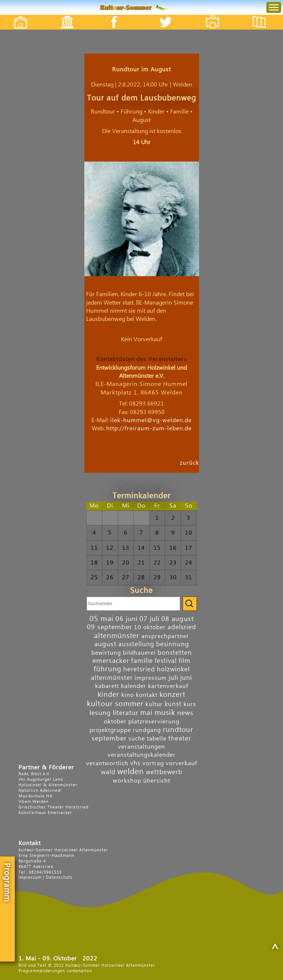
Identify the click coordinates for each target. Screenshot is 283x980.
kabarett (107, 686)
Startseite (17, 16)
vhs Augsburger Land (41, 779)
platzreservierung (154, 722)
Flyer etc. (263, 16)
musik (165, 713)
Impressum (30, 877)
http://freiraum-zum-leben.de (149, 428)
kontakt (147, 695)
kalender (134, 686)
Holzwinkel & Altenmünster (48, 785)
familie (142, 661)
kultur (154, 704)
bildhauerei (139, 653)
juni (186, 678)
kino (128, 695)
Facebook (110, 16)
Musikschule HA (36, 796)
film (185, 661)
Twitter (170, 16)
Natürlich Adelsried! (40, 791)
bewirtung (106, 653)
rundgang (147, 730)
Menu (268, 0)
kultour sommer (115, 704)
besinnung (173, 644)
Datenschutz (59, 877)
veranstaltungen (141, 747)
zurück (189, 462)
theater (180, 738)
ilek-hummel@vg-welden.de (151, 420)
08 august (178, 619)
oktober (115, 722)
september (109, 738)
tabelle (157, 739)
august (105, 644)
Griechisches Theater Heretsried (53, 807)
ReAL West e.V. (35, 774)
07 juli (149, 619)
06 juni (127, 619)
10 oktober (150, 627)
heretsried (139, 669)
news (185, 713)
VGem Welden (33, 802)
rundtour (178, 730)
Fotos (218, 16)
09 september (110, 627)
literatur (126, 713)
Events (62, 16)
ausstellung (136, 644)
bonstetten (175, 653)
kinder (109, 694)
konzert (172, 694)
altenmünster (117, 636)
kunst (173, 704)
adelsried (182, 627)
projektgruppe (110, 730)
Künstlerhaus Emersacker (45, 813)
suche (137, 739)
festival (166, 661)
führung (107, 669)
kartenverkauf (168, 686)
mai (146, 713)
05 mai (102, 619)
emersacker (111, 661)
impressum (151, 678)
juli (173, 678)
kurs (190, 704)
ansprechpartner (165, 636)
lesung (100, 713)
